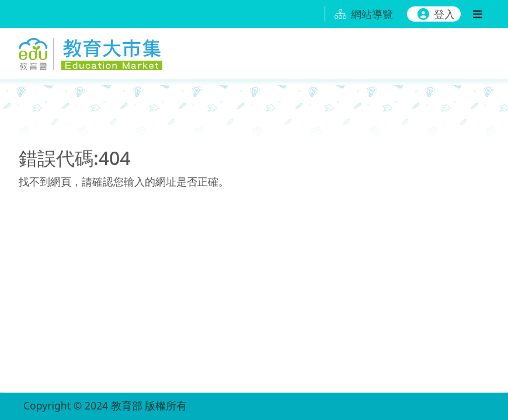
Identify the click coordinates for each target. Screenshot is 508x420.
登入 (436, 14)
